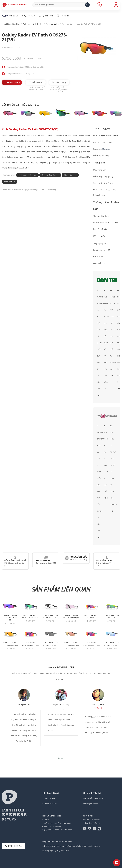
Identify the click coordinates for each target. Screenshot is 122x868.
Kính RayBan (10, 16)
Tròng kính (63, 16)
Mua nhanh (13, 82)
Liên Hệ (47, 820)
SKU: (3, 48)
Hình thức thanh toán (52, 826)
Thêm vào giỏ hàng (33, 58)
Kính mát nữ (10, 182)
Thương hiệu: (16, 48)
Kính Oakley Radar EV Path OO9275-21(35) (30, 129)
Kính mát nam (70, 175)
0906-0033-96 (13, 846)
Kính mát (28, 16)
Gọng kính (46, 16)
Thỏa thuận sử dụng (92, 823)
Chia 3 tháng (59, 82)
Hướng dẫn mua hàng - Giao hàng (57, 823)
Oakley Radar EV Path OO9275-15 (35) (10, 618)
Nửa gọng (106, 149)
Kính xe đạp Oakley (50, 175)
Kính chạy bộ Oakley (27, 175)
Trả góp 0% (36, 82)
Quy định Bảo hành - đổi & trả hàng (58, 830)
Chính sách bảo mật (92, 820)
